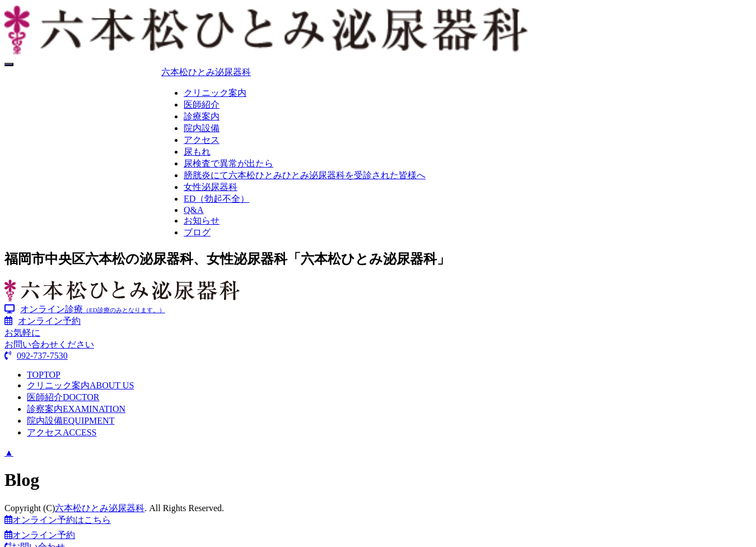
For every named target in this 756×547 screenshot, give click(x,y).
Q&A (194, 210)
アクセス (202, 140)
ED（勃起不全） (216, 199)
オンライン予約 (43, 321)
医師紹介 (202, 105)
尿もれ (197, 152)
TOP (44, 375)
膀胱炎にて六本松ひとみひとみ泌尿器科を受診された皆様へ (305, 175)
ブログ (197, 232)
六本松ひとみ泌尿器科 (206, 72)
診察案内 (76, 409)
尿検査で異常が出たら (228, 163)
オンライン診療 (85, 309)
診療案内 (202, 116)
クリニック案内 (215, 93)
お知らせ (202, 221)
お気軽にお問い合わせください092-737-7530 (49, 344)
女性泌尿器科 (211, 187)
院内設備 (202, 128)
